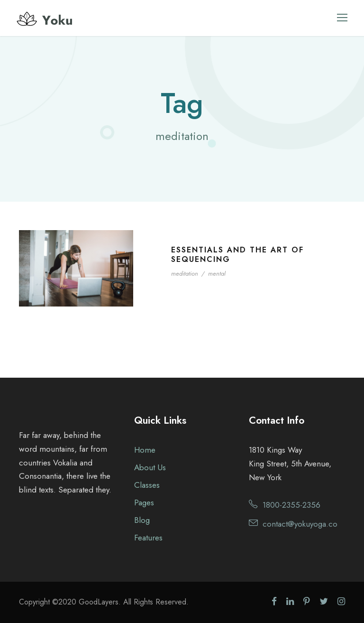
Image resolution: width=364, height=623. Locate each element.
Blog (142, 520)
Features (148, 538)
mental (217, 274)
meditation (185, 274)
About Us (150, 467)
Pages (144, 502)
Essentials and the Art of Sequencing (237, 254)
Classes (147, 485)
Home (145, 450)
